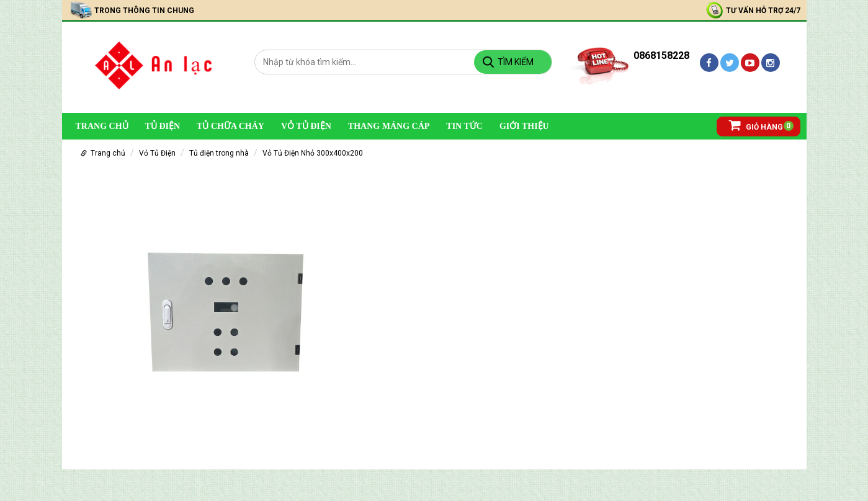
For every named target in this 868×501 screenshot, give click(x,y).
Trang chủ (102, 126)
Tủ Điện (163, 126)
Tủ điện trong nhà (219, 153)
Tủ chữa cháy (230, 126)
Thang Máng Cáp (389, 126)
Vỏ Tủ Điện (306, 126)
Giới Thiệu (524, 126)
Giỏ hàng (756, 125)
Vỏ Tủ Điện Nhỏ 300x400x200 (313, 153)
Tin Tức (464, 126)
